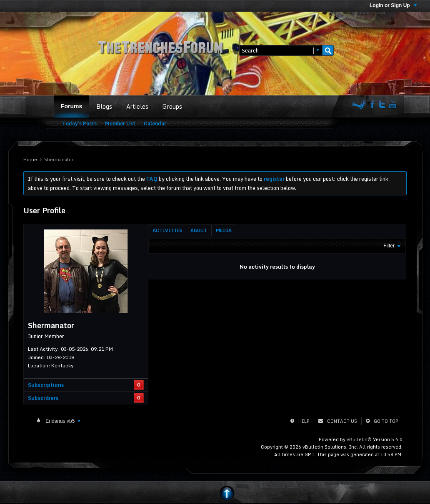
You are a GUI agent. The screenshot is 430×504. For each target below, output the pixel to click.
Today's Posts (79, 124)
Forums (71, 106)
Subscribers (43, 398)
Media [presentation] (224, 230)
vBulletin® (359, 439)
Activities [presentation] (167, 230)
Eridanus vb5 (62, 421)
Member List (120, 124)
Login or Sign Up (393, 5)
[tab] (167, 230)
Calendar (155, 124)
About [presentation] (199, 230)
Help (304, 421)
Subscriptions (46, 385)
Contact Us (342, 421)
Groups (172, 106)
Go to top (386, 421)
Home (30, 160)
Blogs (104, 106)
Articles (137, 106)
